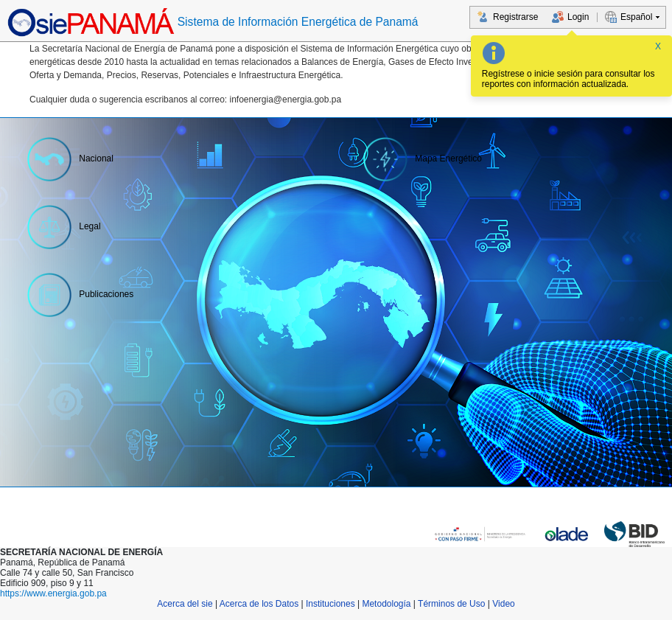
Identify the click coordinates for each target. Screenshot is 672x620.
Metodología (386, 604)
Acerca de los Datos (259, 604)
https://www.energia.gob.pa (53, 593)
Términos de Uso (451, 604)
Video (503, 604)
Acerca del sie (185, 604)
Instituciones (330, 604)
